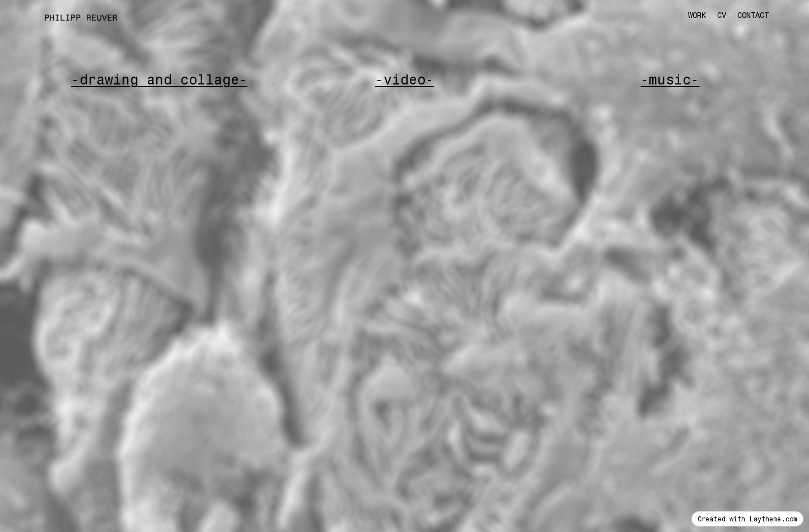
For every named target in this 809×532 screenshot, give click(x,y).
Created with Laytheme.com (747, 519)
